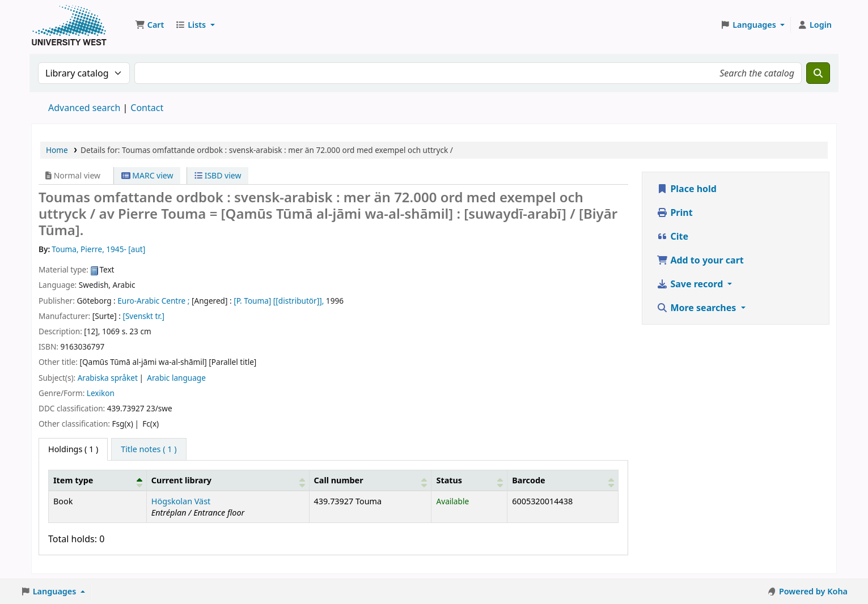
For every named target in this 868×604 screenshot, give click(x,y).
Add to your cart (700, 260)
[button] (149, 25)
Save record (691, 284)
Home (57, 150)
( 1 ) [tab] (73, 449)
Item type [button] (73, 480)
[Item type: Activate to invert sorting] (98, 480)
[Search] (818, 73)
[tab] (149, 449)
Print (674, 212)
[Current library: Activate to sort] (228, 480)
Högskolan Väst (181, 501)
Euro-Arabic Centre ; (153, 301)
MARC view (147, 175)
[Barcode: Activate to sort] (563, 480)
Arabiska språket (108, 378)
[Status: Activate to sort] (469, 480)
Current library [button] (181, 480)
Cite (672, 236)
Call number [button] (339, 480)
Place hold (687, 189)
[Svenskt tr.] (143, 316)
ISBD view (218, 175)
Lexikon (101, 393)
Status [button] (449, 480)
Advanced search (84, 108)
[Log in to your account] (814, 25)
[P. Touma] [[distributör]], (279, 301)
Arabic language (176, 378)
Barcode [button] (528, 480)
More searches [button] (697, 308)
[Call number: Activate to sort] (370, 480)
